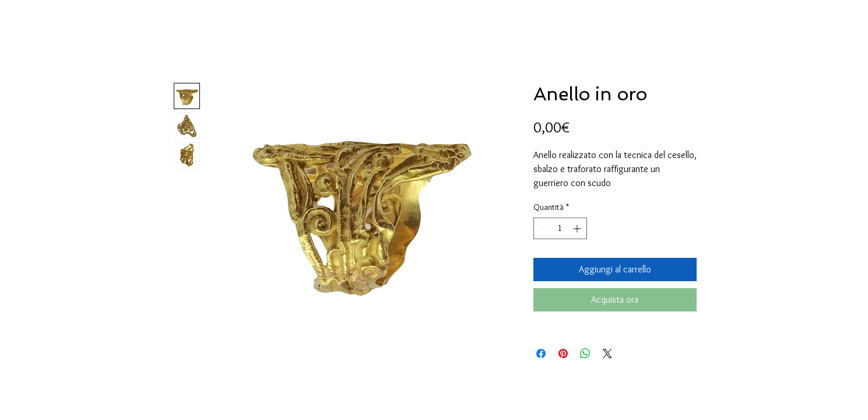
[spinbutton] (560, 228)
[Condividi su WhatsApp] (585, 353)
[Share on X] (607, 353)
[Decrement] (542, 228)
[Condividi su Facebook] (541, 353)
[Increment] (578, 228)
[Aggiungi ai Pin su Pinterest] (563, 353)
